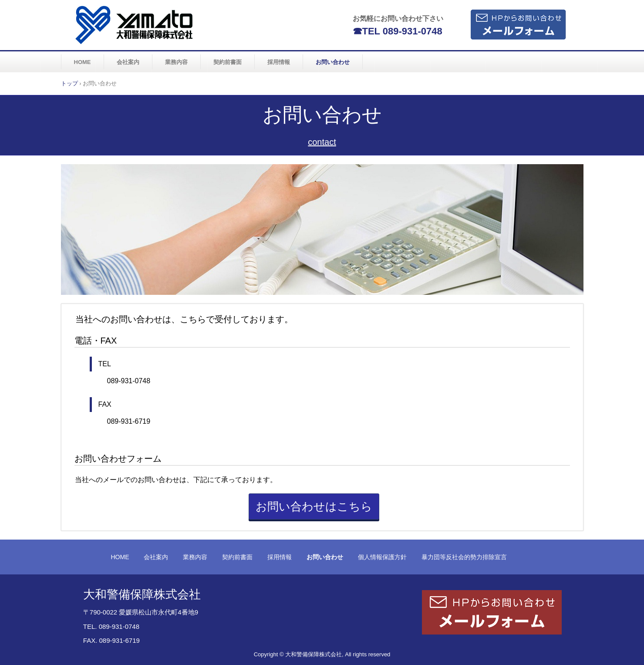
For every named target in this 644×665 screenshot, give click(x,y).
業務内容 (176, 62)
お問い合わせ (333, 62)
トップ (69, 83)
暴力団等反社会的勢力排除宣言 (464, 557)
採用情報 (279, 62)
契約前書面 (228, 62)
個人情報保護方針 (382, 557)
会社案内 (128, 62)
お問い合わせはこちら (314, 506)
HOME (83, 62)
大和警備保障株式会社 (135, 25)
